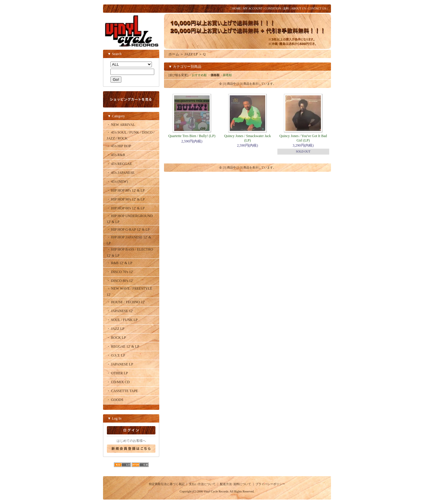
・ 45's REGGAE (119, 164)
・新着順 (226, 75)
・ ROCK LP (116, 338)
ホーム (174, 54)
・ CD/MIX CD (118, 382)
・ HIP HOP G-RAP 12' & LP (128, 229)
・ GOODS (115, 400)
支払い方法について (202, 484)
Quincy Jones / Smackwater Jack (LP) (247, 138)
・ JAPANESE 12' (120, 311)
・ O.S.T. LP (116, 355)
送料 (286, 8)
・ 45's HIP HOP (119, 146)
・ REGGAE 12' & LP (123, 346)
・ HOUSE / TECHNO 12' (126, 302)
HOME (236, 8)
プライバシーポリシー (270, 484)
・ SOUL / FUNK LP (122, 320)
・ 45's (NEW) (117, 182)
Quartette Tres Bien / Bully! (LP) (192, 136)
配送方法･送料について (236, 484)
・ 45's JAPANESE (120, 173)
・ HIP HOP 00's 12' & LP (126, 208)
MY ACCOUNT (253, 8)
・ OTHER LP (117, 373)
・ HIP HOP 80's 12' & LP (126, 190)
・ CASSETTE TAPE (122, 391)
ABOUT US (298, 8)
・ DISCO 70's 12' (120, 272)
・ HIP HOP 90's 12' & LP (126, 199)
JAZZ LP (191, 54)
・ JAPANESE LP (120, 364)
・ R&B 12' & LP (119, 263)
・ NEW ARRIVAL (121, 125)
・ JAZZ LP (115, 329)
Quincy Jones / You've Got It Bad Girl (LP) (303, 138)
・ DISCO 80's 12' (120, 281)
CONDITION (273, 8)
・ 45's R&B (116, 155)
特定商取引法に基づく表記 (167, 484)
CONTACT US (317, 8)
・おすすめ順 (198, 75)
